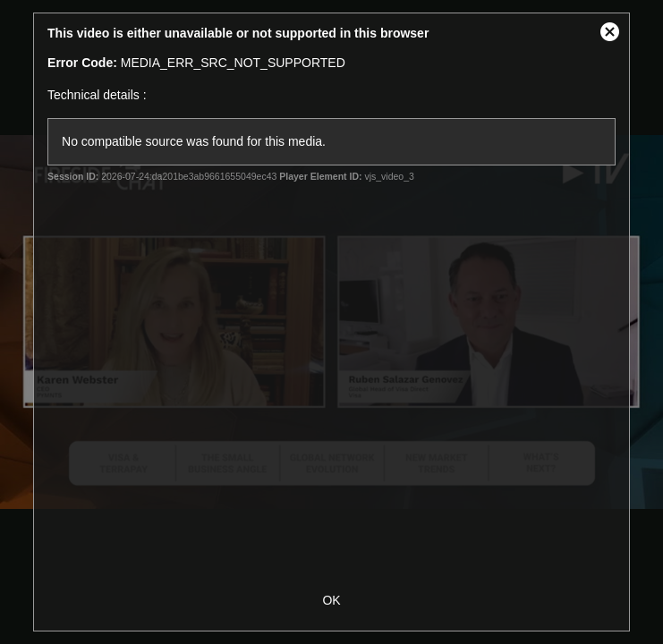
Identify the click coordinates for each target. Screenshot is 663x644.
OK (331, 600)
